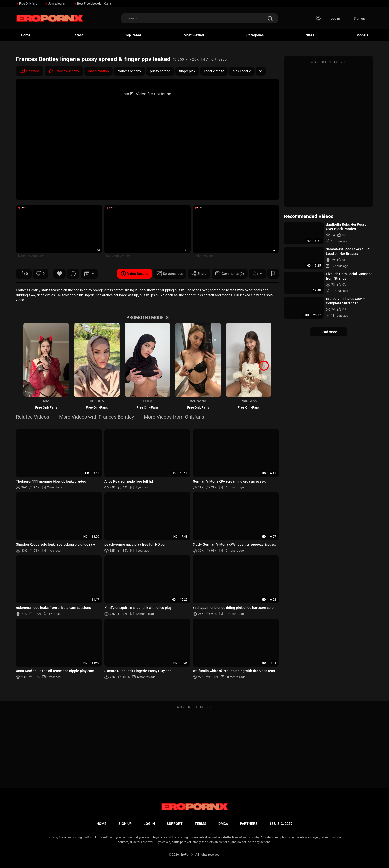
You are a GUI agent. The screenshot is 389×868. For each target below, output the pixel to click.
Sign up (359, 18)
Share (199, 274)
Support (175, 824)
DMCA (223, 824)
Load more (329, 332)
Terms (201, 824)
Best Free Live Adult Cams (93, 4)
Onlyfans (30, 71)
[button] (264, 366)
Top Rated (133, 35)
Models (362, 35)
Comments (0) (230, 274)
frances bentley (129, 71)
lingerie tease (214, 71)
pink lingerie (242, 71)
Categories (255, 35)
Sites (310, 35)
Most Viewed (194, 35)
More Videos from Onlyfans (174, 417)
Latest (78, 35)
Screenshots (170, 274)
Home (26, 35)
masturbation (98, 71)
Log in (335, 18)
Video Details (134, 274)
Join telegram (56, 4)
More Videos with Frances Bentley (97, 417)
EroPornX (187, 855)
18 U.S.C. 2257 (281, 824)
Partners (249, 824)
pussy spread (160, 71)
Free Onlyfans (27, 4)
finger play (187, 71)
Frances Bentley (64, 71)
